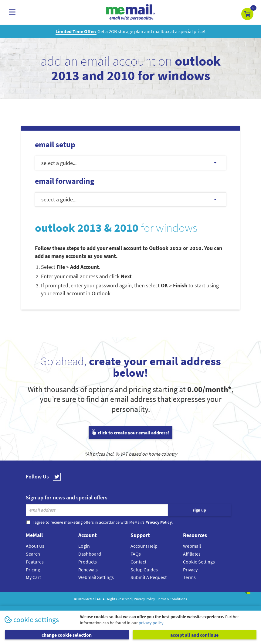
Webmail (192, 546)
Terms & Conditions (172, 599)
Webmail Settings (96, 577)
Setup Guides (144, 570)
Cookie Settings (199, 562)
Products (88, 562)
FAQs (136, 554)
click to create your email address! (130, 433)
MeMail (91, 599)
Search (33, 554)
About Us (35, 546)
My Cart (33, 577)
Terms (189, 577)
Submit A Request (149, 577)
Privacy (190, 570)
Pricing (33, 570)
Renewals (88, 570)
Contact (138, 562)
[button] (247, 14)
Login (84, 546)
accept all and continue (194, 635)
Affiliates (192, 554)
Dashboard (90, 554)
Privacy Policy (144, 599)
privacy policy (151, 623)
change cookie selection (67, 635)
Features (35, 562)
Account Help (144, 546)
